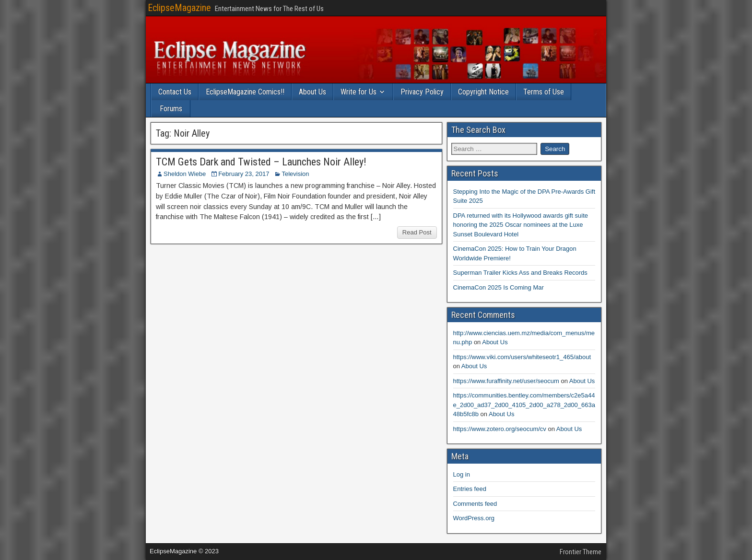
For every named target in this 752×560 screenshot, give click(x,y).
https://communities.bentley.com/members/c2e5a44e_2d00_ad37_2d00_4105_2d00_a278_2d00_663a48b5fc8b (524, 405)
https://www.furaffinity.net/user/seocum (506, 381)
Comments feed (475, 504)
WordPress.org (474, 518)
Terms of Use (544, 92)
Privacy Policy (422, 92)
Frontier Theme (581, 552)
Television (295, 174)
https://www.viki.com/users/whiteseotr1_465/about (522, 357)
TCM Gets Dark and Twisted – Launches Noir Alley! (261, 162)
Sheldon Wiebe (185, 174)
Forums (171, 109)
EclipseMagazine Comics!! (245, 92)
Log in (462, 474)
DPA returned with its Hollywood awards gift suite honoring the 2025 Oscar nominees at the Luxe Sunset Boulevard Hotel (521, 225)
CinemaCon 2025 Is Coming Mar (499, 287)
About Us (312, 92)
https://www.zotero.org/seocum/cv (500, 429)
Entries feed (470, 489)
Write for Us (358, 92)
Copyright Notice (483, 92)
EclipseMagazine (179, 8)
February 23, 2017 (244, 174)
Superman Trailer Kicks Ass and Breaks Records (520, 273)
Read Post (417, 232)
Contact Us (175, 92)
